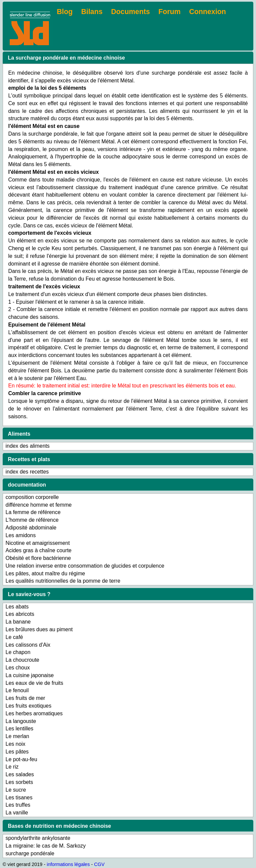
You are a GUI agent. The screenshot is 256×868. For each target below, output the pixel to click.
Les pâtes (17, 752)
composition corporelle (32, 497)
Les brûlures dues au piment (39, 629)
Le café (14, 637)
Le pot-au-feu (21, 759)
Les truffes (18, 805)
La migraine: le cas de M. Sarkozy (46, 846)
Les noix (16, 744)
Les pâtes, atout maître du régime (45, 573)
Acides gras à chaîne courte (39, 550)
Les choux (18, 668)
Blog (65, 12)
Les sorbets (19, 782)
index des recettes (27, 472)
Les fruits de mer (25, 698)
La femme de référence (33, 512)
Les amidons (21, 535)
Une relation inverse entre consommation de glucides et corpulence (85, 566)
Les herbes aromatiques (34, 713)
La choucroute (23, 660)
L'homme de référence (32, 520)
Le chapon (18, 652)
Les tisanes (19, 798)
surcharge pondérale (30, 853)
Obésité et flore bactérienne (38, 558)
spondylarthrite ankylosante (38, 838)
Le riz (12, 767)
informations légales (68, 864)
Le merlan (18, 736)
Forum (170, 12)
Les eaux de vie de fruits (35, 683)
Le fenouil (17, 690)
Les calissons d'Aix (28, 645)
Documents (131, 12)
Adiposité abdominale (31, 528)
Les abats (17, 607)
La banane (18, 622)
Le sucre (16, 790)
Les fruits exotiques (29, 706)
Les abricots (20, 614)
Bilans (92, 12)
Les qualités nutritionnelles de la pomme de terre (63, 581)
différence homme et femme (39, 505)
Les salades (20, 774)
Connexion (207, 12)
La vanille (17, 813)
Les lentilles (20, 729)
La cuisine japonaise (30, 675)
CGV (99, 864)
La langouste (21, 721)
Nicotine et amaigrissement (38, 543)
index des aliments (28, 446)
